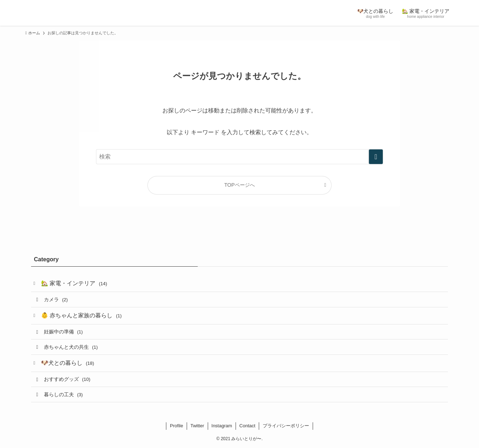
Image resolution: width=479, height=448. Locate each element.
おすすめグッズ (67, 379)
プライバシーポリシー (286, 426)
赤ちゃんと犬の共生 (71, 347)
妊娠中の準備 (63, 332)
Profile (177, 426)
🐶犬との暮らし (68, 363)
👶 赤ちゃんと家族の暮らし (81, 315)
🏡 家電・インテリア (74, 283)
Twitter (197, 426)
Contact (248, 426)
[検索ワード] (239, 157)
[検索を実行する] (376, 157)
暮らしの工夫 (63, 394)
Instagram (222, 426)
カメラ (56, 299)
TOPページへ (239, 185)
